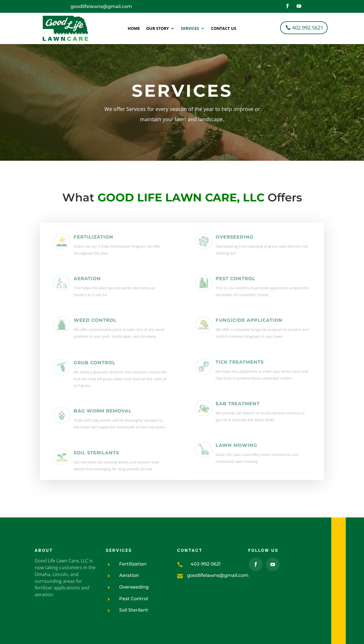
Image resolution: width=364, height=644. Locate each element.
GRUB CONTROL (98, 365)
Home (134, 29)
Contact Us (224, 29)
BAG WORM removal (105, 412)
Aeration (92, 283)
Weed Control (99, 324)
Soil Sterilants (100, 452)
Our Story (158, 29)
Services (190, 29)
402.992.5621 (308, 28)
